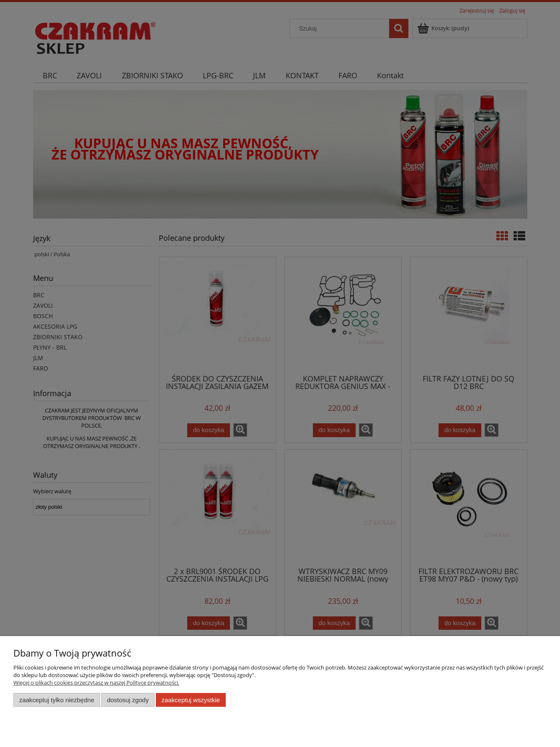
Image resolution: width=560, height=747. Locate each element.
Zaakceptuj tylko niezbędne (57, 700)
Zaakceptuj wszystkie (191, 700)
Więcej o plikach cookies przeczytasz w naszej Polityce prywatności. (96, 683)
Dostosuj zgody (128, 700)
